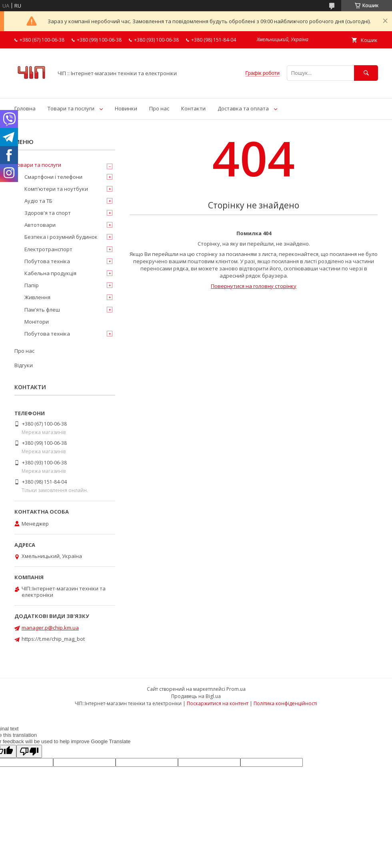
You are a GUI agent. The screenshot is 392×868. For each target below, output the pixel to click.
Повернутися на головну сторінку (254, 286)
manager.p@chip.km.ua (50, 628)
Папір (32, 285)
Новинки (126, 108)
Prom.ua (236, 689)
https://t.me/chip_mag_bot (53, 639)
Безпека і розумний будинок (61, 237)
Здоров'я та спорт (48, 213)
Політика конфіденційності (285, 703)
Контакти (193, 108)
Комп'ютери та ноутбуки (56, 189)
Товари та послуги (71, 108)
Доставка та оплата (243, 108)
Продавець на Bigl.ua (196, 696)
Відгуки (24, 365)
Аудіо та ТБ (38, 201)
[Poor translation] (29, 751)
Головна (25, 108)
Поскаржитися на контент (218, 703)
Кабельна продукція (50, 273)
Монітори (37, 322)
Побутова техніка (47, 261)
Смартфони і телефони (53, 177)
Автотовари (40, 225)
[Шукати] (366, 73)
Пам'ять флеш (42, 310)
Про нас (159, 108)
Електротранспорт (48, 249)
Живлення (37, 297)
